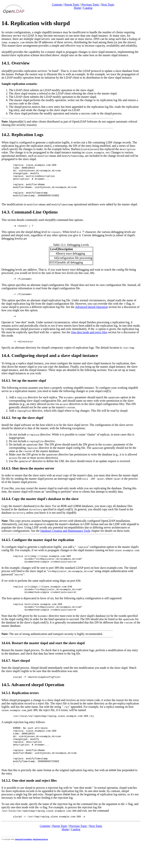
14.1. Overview (16, 63)
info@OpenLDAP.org (40, 864)
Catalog (88, 8)
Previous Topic (90, 5)
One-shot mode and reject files (89, 342)
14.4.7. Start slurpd (16, 675)
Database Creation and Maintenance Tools (65, 541)
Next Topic (108, 5)
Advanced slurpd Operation (91, 316)
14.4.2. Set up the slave (22, 428)
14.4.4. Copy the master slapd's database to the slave (40, 509)
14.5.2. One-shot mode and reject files (29, 804)
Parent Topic (72, 5)
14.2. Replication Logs (22, 135)
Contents (57, 5)
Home (77, 8)
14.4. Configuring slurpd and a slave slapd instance (50, 365)
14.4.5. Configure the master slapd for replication (38, 550)
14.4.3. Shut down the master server (28, 478)
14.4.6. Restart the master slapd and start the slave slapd (43, 658)
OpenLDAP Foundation (23, 864)
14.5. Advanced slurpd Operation (33, 700)
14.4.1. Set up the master (24, 390)
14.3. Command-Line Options (30, 219)
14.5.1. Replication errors (20, 708)
